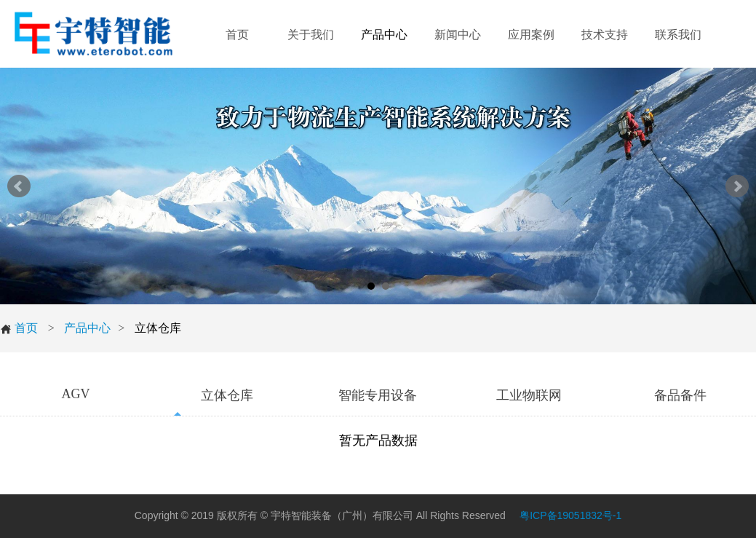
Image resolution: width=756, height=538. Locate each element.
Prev (19, 186)
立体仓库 (227, 395)
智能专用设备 (378, 395)
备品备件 (680, 395)
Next (737, 186)
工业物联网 (529, 395)
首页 (19, 328)
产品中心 (87, 328)
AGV (75, 394)
